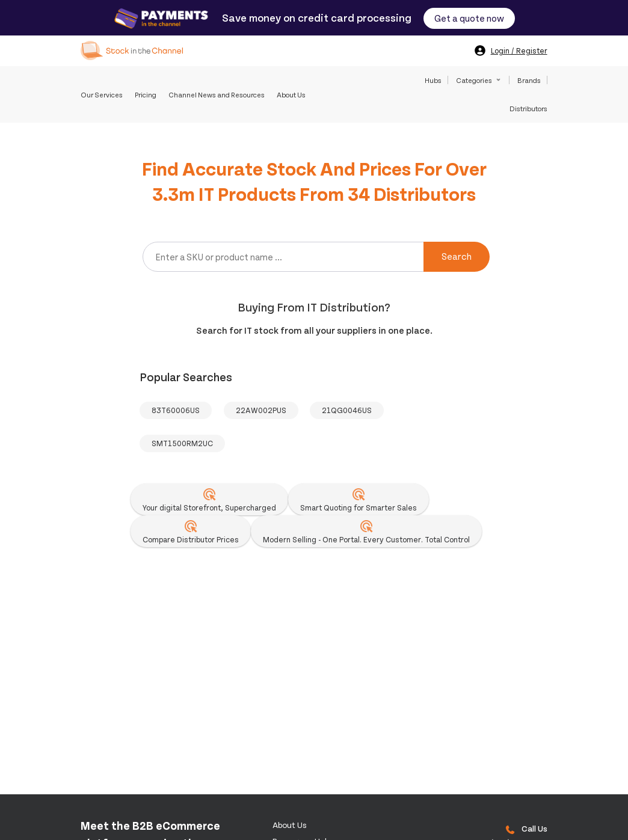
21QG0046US (347, 410)
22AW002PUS (261, 410)
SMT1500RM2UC (182, 443)
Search (457, 256)
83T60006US (176, 410)
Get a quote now (469, 18)
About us (290, 825)
